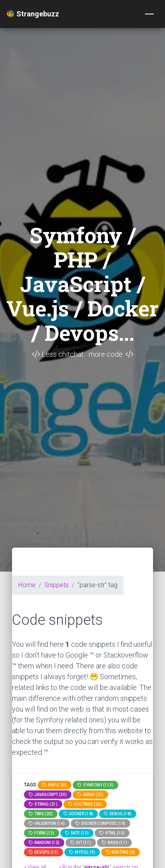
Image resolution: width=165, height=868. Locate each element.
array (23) (90, 795)
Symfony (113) (95, 785)
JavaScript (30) (48, 795)
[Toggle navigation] (149, 14)
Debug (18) (118, 814)
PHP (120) (55, 785)
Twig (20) (41, 814)
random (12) (44, 843)
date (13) (77, 833)
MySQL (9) (82, 852)
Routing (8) (120, 852)
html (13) (112, 833)
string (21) (43, 804)
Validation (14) (47, 823)
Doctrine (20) (85, 804)
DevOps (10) (44, 852)
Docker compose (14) (100, 823)
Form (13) (42, 833)
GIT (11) (81, 843)
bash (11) (114, 843)
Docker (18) (78, 814)
